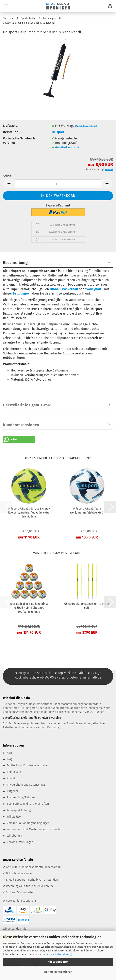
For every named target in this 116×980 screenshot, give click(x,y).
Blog (10, 759)
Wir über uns (15, 836)
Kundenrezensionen (21, 425)
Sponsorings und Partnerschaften (28, 804)
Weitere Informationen (58, 972)
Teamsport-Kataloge (20, 810)
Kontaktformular (63, 708)
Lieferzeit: (10, 126)
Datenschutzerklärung (59, 954)
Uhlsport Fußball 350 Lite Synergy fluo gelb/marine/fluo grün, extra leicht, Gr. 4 (29, 513)
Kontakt (12, 778)
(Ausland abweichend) (86, 126)
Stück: (7, 176)
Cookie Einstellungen (20, 842)
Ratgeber (13, 791)
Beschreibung (15, 263)
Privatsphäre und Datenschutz (26, 785)
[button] (9, 184)
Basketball (70, 289)
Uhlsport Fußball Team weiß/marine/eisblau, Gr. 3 (87, 511)
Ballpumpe (21, 293)
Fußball (55, 289)
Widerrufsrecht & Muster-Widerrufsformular (34, 829)
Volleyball (94, 289)
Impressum (14, 772)
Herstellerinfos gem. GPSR (27, 405)
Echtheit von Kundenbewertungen (28, 765)
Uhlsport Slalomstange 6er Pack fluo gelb (87, 606)
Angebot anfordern (69, 147)
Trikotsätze (14, 817)
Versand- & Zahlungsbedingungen (28, 823)
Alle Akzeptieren (58, 962)
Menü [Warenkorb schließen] (6, 6)
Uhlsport (58, 132)
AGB (9, 753)
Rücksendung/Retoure (21, 797)
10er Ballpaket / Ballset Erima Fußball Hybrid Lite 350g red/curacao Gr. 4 (29, 608)
